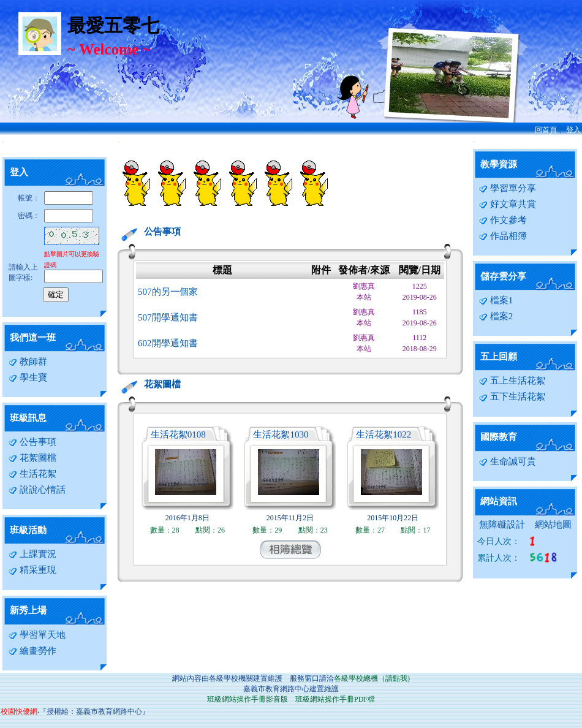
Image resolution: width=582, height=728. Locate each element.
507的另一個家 (168, 292)
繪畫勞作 (32, 651)
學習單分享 (507, 188)
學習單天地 (37, 635)
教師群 (28, 362)
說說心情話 (37, 490)
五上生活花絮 (512, 381)
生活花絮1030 (281, 434)
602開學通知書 (168, 343)
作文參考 (503, 220)
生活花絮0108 (178, 434)
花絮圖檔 (32, 458)
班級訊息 (28, 418)
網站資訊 (499, 501)
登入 (573, 130)
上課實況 (32, 554)
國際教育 (499, 437)
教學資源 (499, 164)
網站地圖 (553, 525)
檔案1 (496, 300)
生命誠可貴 (507, 461)
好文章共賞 (507, 204)
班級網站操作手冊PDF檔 (335, 699)
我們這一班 (33, 338)
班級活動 (28, 530)
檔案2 (496, 316)
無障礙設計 (502, 525)
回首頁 (546, 130)
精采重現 (32, 570)
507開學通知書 (168, 317)
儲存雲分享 (503, 276)
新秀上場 (28, 610)
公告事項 (32, 442)
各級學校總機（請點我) (372, 678)
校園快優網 (19, 711)
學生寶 (28, 377)
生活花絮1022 (384, 434)
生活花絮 (32, 474)
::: (3, 142)
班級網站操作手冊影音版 (248, 699)
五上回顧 (499, 357)
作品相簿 (503, 236)
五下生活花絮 (512, 396)
